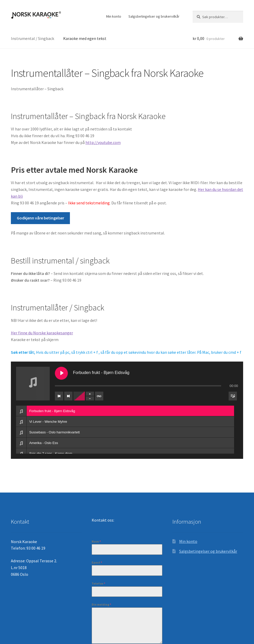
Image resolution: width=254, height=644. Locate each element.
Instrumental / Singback (32, 38)
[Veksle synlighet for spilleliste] (233, 396)
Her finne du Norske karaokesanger (42, 333)
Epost (97, 562)
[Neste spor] (68, 396)
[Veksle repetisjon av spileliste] (99, 396)
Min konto (114, 16)
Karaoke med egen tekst (85, 38)
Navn (96, 541)
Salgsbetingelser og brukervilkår (154, 16)
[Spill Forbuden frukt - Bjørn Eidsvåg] (61, 373)
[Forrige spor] (59, 396)
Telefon (98, 583)
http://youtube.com (103, 142)
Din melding (101, 604)
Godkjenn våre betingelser (41, 218)
